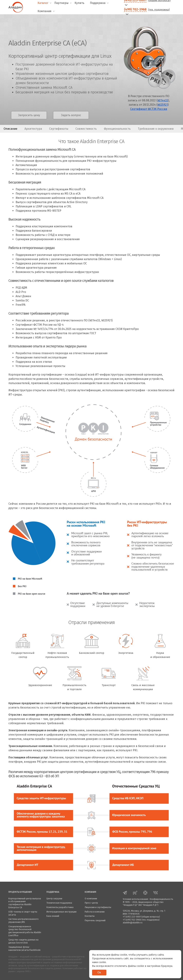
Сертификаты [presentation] (59, 129)
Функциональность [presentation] (117, 129)
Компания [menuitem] (44, 11)
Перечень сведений (95, 920)
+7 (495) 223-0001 (132, 917)
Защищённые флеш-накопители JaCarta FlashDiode (24, 948)
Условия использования (135, 899)
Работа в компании (95, 912)
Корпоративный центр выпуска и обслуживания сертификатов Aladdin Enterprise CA (25, 903)
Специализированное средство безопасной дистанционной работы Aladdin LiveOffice (25, 931)
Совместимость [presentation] (86, 129)
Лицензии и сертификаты (98, 907)
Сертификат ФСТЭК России (149, 109)
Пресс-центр (91, 903)
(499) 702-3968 (135, 9)
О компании (91, 898)
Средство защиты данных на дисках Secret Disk (23, 941)
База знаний (53, 916)
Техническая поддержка (59, 903)
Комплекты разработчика (60, 907)
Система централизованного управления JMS (24, 920)
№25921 (163, 105)
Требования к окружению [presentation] (156, 129)
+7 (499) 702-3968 (132, 920)
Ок (99, 972)
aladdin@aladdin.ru (133, 923)
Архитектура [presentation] (33, 129)
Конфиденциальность (161, 899)
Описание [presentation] (10, 129)
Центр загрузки (54, 898)
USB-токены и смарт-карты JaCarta (23, 913)
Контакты (90, 916)
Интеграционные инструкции (61, 912)
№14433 (163, 100)
